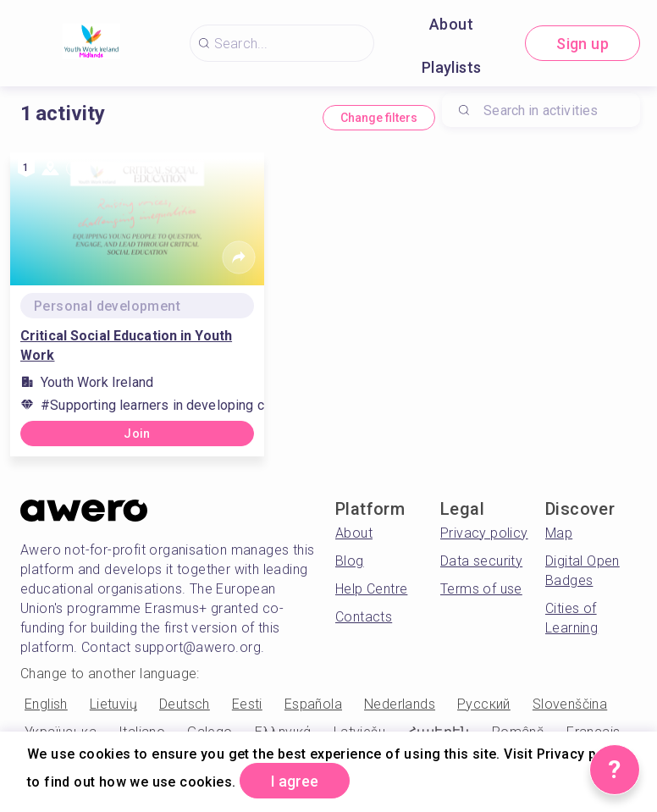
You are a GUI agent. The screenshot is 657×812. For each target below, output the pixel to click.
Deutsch (185, 704)
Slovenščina (570, 704)
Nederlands (400, 704)
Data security (481, 561)
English (46, 704)
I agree (295, 781)
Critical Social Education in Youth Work (126, 345)
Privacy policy (484, 533)
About (451, 24)
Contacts (364, 617)
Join (137, 434)
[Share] (239, 257)
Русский (484, 704)
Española (313, 704)
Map (559, 533)
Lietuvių (113, 704)
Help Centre (371, 589)
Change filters (379, 118)
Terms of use (481, 589)
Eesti (247, 704)
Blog (350, 561)
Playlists (452, 67)
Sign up (582, 44)
